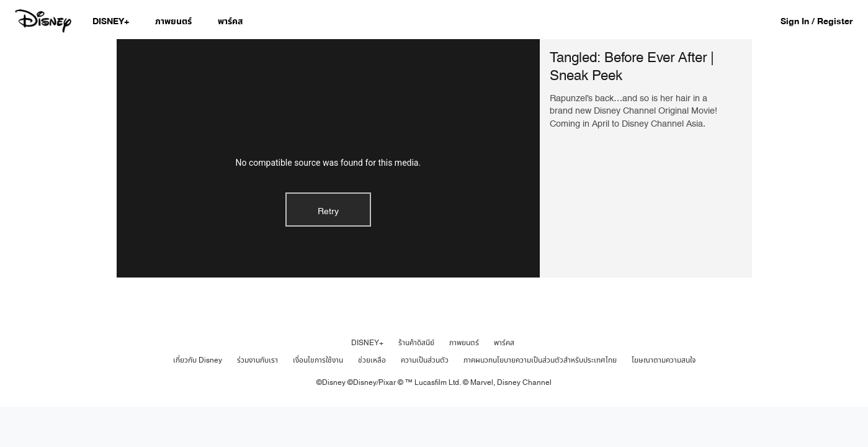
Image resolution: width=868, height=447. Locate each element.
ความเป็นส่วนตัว (425, 360)
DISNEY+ (367, 343)
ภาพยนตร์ (464, 343)
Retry (328, 211)
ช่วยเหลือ (372, 360)
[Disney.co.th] (44, 21)
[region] (329, 158)
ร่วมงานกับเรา (257, 360)
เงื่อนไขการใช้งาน (318, 360)
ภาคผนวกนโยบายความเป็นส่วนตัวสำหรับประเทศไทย (540, 360)
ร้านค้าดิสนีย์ (416, 343)
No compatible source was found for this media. (328, 163)
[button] (823, 21)
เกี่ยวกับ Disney (198, 360)
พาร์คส (504, 343)
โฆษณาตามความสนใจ (664, 360)
